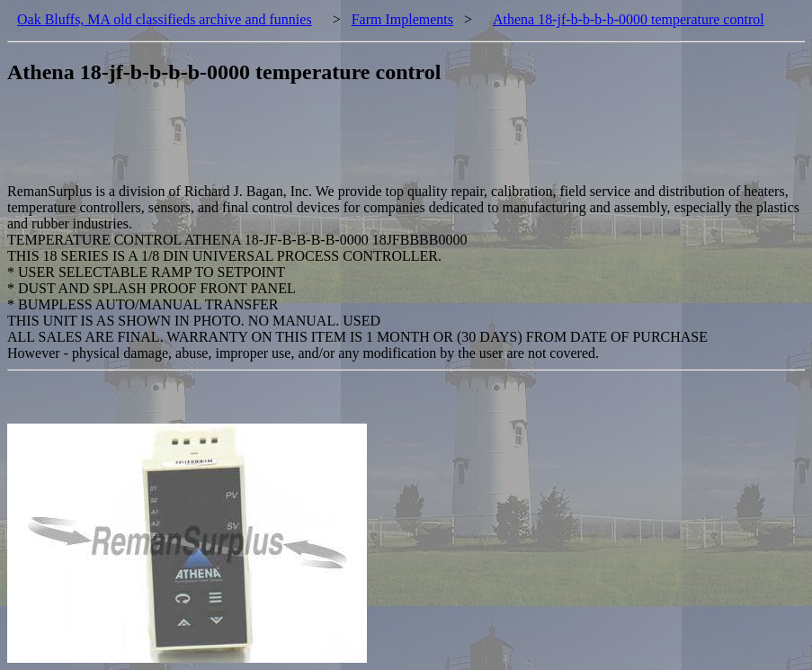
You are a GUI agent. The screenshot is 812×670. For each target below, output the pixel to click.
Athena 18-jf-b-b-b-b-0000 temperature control (629, 19)
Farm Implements (402, 19)
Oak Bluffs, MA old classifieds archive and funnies (165, 19)
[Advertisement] (335, 143)
